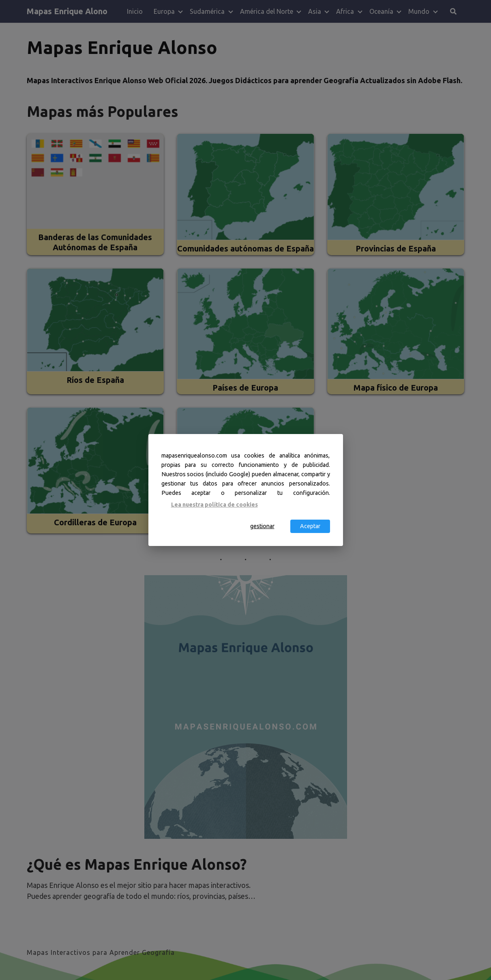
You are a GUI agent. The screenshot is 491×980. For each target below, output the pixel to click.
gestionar (262, 526)
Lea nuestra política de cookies (214, 504)
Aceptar (310, 526)
